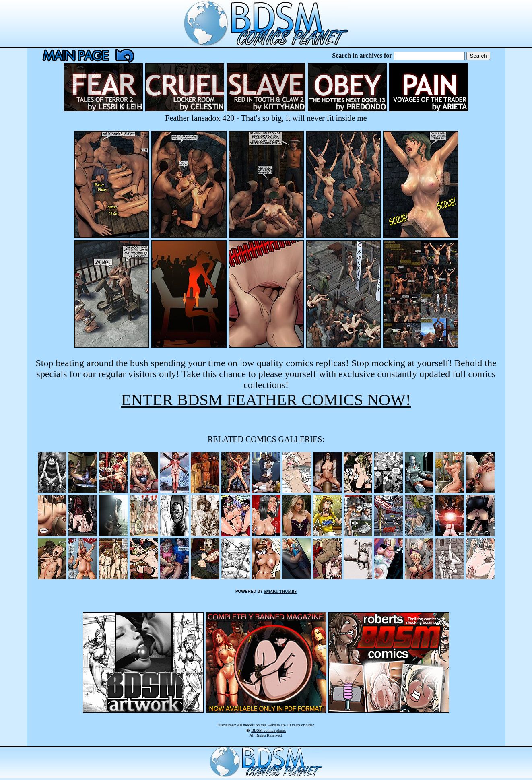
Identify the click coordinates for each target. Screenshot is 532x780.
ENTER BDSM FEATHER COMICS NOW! (266, 400)
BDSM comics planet (268, 730)
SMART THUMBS (280, 591)
